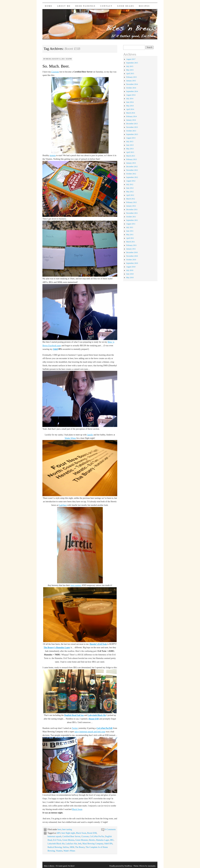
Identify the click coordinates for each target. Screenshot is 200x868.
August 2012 (131, 181)
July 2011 (130, 227)
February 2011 (131, 245)
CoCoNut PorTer (97, 836)
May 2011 (130, 235)
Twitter (75, 728)
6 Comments (110, 829)
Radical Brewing (55, 847)
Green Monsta (68, 840)
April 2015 (130, 74)
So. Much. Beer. (56, 66)
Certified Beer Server (71, 836)
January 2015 (131, 81)
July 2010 (130, 270)
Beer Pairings (86, 6)
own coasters (76, 585)
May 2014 (130, 106)
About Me (64, 6)
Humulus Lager (103, 840)
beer (59, 829)
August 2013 (131, 138)
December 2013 (132, 124)
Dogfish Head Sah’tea (74, 715)
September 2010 (132, 263)
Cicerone (55, 72)
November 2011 (132, 213)
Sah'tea (66, 847)
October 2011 (131, 217)
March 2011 (131, 242)
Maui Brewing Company (93, 844)
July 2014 (130, 99)
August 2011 (131, 224)
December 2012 (132, 167)
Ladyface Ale (71, 844)
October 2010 (131, 260)
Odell (55, 349)
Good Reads (126, 6)
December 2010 (132, 252)
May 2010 (130, 278)
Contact (106, 6)
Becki (48, 59)
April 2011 (130, 238)
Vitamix (59, 851)
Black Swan (77, 809)
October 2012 (131, 174)
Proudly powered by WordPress (121, 866)
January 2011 (131, 249)
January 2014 (131, 120)
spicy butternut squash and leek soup (90, 732)
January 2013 (131, 163)
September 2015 (132, 63)
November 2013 (132, 127)
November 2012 (132, 170)
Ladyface (63, 505)
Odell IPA (108, 844)
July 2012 (130, 184)
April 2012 (130, 195)
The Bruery (80, 847)
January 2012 (131, 206)
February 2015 (131, 77)
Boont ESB (94, 719)
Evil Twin (57, 840)
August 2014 (131, 95)
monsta (53, 155)
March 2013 (131, 156)
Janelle (90, 435)
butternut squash (54, 836)
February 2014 (131, 116)
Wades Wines (70, 438)
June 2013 (130, 145)
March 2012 (131, 199)
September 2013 (132, 134)
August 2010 (131, 267)
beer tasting (67, 829)
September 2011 (132, 220)
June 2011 (130, 231)
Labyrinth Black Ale (97, 715)
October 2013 (131, 131)
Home (49, 6)
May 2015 (130, 70)
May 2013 (130, 149)
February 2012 (131, 202)
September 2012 (132, 177)
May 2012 (130, 192)
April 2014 (130, 109)
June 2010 (130, 274)
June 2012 (130, 188)
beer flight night (68, 833)
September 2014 (132, 91)
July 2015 (130, 66)
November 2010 (132, 256)
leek (80, 844)
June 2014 (130, 102)
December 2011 (132, 210)
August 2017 (131, 59)
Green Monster (82, 840)
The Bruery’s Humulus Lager (57, 648)
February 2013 (131, 159)
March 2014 (131, 113)
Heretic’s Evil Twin (98, 644)
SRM (72, 847)
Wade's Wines (69, 851)
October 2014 (131, 88)
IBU (112, 840)
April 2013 (130, 152)
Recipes (144, 6)
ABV (58, 833)
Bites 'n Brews (49, 866)
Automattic (151, 866)
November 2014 (132, 84)
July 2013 (130, 142)
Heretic (92, 840)
